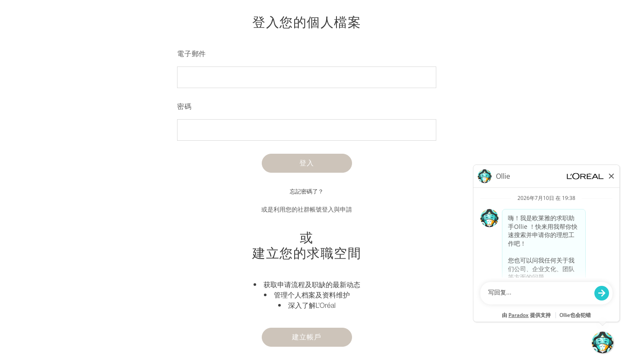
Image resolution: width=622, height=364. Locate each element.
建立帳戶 (306, 337)
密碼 (184, 106)
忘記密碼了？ (307, 191)
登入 (307, 163)
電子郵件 (192, 54)
